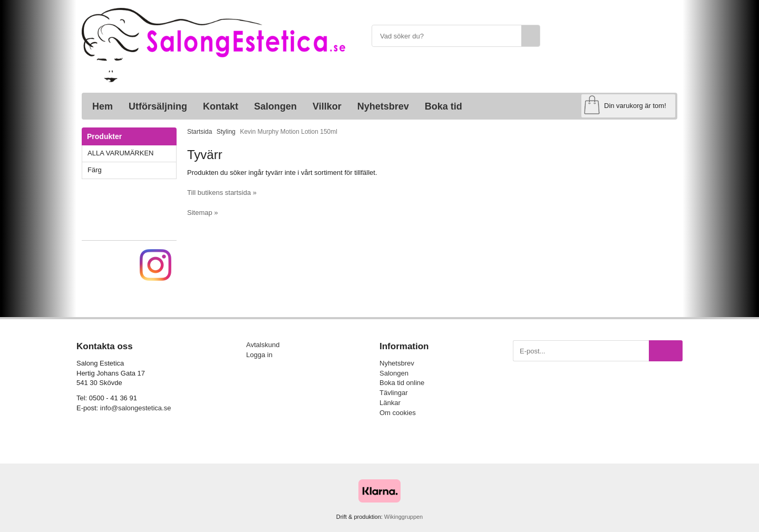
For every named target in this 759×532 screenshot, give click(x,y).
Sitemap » (203, 213)
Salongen (275, 106)
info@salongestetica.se (136, 408)
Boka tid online (402, 383)
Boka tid (444, 106)
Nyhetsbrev (383, 106)
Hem (103, 106)
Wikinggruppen (403, 517)
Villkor (327, 106)
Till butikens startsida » (222, 193)
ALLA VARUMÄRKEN (132, 153)
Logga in (259, 355)
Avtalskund (263, 345)
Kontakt (221, 106)
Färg (132, 170)
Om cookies (398, 413)
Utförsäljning (158, 106)
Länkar (390, 403)
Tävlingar (393, 393)
